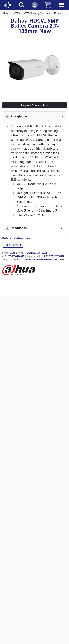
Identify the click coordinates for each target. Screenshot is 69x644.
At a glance (16, 116)
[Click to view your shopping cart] (48, 5)
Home (6, 13)
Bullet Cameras (13, 245)
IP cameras (60, 13)
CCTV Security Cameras (37, 13)
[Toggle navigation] (61, 8)
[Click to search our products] (22, 5)
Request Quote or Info (34, 105)
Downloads (16, 228)
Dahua (13, 253)
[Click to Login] (35, 5)
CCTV (17, 13)
